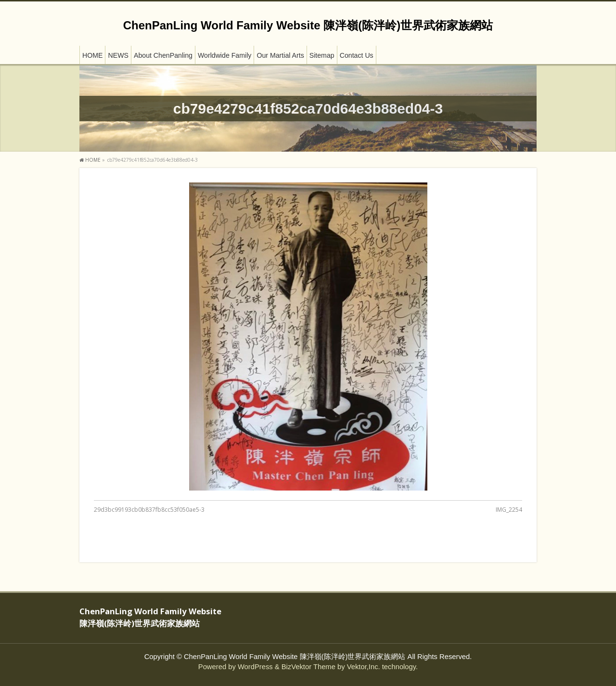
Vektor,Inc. (364, 667)
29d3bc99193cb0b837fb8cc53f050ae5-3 (149, 510)
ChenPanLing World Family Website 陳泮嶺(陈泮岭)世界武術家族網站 (308, 25)
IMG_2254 (509, 510)
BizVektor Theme (308, 667)
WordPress (255, 667)
